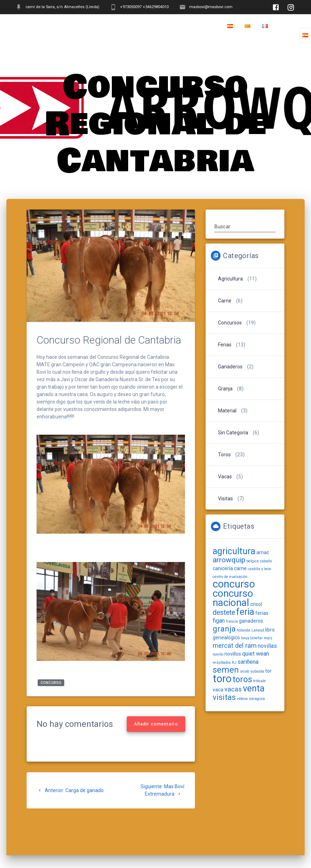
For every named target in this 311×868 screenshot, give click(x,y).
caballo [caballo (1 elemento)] (266, 561)
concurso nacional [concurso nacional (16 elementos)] (233, 598)
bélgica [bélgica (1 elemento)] (253, 561)
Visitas (225, 499)
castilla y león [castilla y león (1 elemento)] (260, 569)
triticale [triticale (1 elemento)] (260, 681)
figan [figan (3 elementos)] (219, 621)
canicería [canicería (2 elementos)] (223, 568)
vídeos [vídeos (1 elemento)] (242, 699)
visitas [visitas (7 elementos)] (224, 697)
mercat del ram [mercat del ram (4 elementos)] (235, 646)
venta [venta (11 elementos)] (254, 688)
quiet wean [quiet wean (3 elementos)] (256, 654)
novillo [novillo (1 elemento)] (218, 654)
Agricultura (230, 279)
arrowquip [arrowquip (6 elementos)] (229, 560)
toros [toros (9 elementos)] (242, 679)
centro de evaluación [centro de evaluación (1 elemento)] (230, 577)
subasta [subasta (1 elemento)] (257, 671)
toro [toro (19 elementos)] (222, 679)
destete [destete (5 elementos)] (224, 613)
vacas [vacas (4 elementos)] (233, 689)
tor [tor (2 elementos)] (268, 671)
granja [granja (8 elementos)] (224, 629)
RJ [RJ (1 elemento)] (234, 663)
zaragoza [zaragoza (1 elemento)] (257, 699)
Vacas (225, 477)
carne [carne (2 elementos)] (240, 568)
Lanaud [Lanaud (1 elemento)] (258, 630)
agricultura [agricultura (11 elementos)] (234, 551)
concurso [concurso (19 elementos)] (234, 584)
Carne (225, 301)
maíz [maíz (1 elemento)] (268, 638)
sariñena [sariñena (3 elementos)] (248, 662)
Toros (224, 455)
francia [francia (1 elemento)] (232, 621)
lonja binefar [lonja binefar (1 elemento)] (252, 638)
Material (227, 411)
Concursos (230, 323)
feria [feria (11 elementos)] (245, 612)
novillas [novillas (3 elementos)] (267, 646)
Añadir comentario (156, 724)
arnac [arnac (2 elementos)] (263, 552)
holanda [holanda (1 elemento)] (244, 630)
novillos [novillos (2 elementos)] (233, 654)
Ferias (225, 345)
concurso (51, 683)
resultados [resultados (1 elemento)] (222, 663)
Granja (225, 389)
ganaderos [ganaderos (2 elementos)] (251, 621)
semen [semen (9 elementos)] (226, 670)
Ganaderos (230, 367)
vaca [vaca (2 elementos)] (218, 690)
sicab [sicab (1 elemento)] (245, 671)
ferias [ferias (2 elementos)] (262, 613)
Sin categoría (233, 433)
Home (287, 26)
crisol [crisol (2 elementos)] (256, 604)
